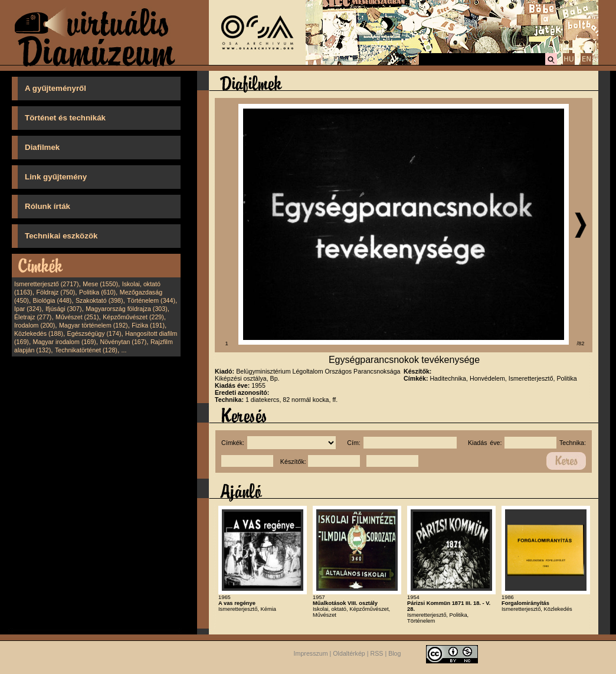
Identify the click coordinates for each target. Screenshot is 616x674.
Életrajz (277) (33, 317)
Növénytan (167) (123, 342)
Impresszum (311, 654)
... (124, 350)
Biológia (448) (53, 300)
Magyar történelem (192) (94, 325)
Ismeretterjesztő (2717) (47, 284)
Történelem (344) (151, 300)
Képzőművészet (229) (133, 317)
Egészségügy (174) (94, 333)
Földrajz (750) (55, 292)
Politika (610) (97, 292)
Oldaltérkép (349, 654)
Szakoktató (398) (99, 300)
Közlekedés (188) (39, 333)
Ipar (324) (28, 309)
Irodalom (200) (35, 325)
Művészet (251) (77, 317)
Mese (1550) (100, 284)
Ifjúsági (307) (64, 309)
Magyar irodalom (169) (65, 342)
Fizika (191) (148, 325)
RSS (377, 654)
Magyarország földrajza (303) (127, 309)
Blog (394, 654)
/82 (581, 343)
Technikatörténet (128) (86, 350)
